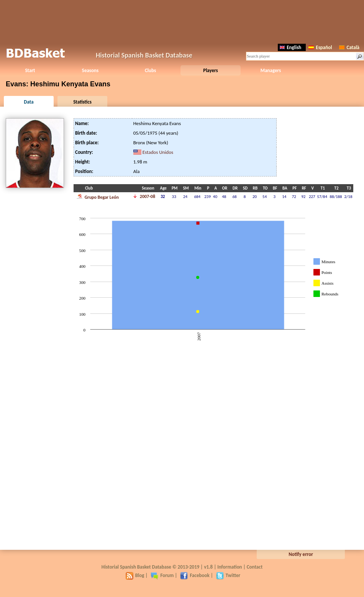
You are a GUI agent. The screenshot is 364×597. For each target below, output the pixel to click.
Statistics (82, 102)
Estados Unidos (158, 152)
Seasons (90, 70)
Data (29, 102)
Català (349, 47)
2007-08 (148, 196)
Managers (271, 70)
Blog (135, 575)
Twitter (228, 575)
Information (230, 567)
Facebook (195, 575)
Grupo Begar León (98, 196)
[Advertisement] (182, 21)
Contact (255, 567)
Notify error (301, 554)
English (290, 47)
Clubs (150, 70)
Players (211, 70)
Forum (162, 575)
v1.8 (208, 567)
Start (30, 70)
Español (320, 47)
